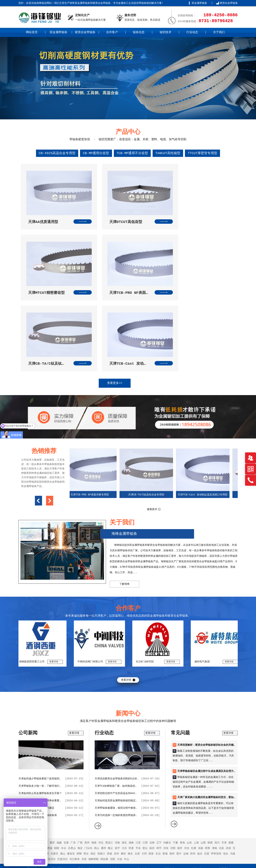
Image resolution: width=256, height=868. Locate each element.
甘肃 (66, 758)
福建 (59, 758)
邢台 (86, 769)
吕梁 (207, 769)
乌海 (233, 769)
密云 (145, 763)
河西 (173, 763)
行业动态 (192, 32)
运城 (186, 769)
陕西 (210, 758)
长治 (158, 769)
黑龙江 (109, 758)
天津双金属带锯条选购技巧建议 (36, 723)
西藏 (22, 763)
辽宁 (159, 758)
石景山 (72, 763)
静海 (39, 769)
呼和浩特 (216, 769)
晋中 (179, 769)
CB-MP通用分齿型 (96, 153)
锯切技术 (166, 32)
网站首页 (32, 32)
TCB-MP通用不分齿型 (132, 153)
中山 (126, 774)
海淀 (80, 763)
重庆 (52, 758)
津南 (215, 763)
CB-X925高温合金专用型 (57, 153)
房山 (96, 763)
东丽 (201, 763)
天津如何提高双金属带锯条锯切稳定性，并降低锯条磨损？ (128, 715)
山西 (203, 758)
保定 (93, 769)
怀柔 (131, 763)
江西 (145, 758)
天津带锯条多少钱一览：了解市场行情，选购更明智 (48, 701)
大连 (120, 774)
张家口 (101, 769)
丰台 (64, 763)
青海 (182, 758)
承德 (109, 769)
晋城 (165, 769)
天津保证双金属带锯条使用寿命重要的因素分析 (45, 715)
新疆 (231, 758)
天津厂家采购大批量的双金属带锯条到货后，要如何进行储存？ (213, 712)
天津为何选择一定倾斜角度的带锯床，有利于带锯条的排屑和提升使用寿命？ (138, 730)
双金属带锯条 (199, 3)
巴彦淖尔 (62, 774)
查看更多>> (124, 298)
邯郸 (79, 769)
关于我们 (219, 32)
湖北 (124, 758)
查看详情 (126, 595)
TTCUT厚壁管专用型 (202, 153)
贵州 (87, 758)
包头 (226, 769)
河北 (101, 758)
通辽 (29, 774)
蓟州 (46, 769)
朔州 (172, 769)
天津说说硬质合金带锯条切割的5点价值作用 (120, 694)
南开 (180, 763)
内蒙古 (167, 758)
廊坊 (123, 769)
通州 (103, 763)
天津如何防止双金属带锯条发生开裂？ (40, 708)
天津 (224, 758)
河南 (117, 758)
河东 (166, 763)
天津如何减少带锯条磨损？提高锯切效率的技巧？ (47, 694)
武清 (228, 763)
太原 (137, 769)
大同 (144, 769)
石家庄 (54, 769)
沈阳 (113, 774)
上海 (196, 758)
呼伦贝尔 (50, 774)
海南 (94, 758)
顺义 (110, 763)
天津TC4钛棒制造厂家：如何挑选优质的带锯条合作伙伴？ (128, 701)
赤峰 (22, 774)
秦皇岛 (71, 769)
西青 (208, 763)
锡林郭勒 (94, 774)
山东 (189, 758)
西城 (50, 763)
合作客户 (112, 32)
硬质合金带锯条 (229, 3)
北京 (45, 758)
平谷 (138, 763)
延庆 (152, 763)
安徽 (38, 758)
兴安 (84, 774)
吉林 (152, 758)
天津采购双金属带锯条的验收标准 (38, 730)
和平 (159, 763)
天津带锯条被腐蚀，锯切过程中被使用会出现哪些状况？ (127, 723)
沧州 (116, 769)
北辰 (221, 763)
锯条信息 (139, 32)
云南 (29, 763)
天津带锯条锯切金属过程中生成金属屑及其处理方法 (207, 686)
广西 (80, 758)
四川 (217, 758)
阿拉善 (104, 774)
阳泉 (151, 769)
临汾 (200, 769)
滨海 (25, 769)
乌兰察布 (75, 774)
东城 (43, 763)
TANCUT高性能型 (168, 153)
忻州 (193, 769)
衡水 (130, 769)
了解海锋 (124, 499)
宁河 (32, 769)
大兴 (124, 763)
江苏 (138, 758)
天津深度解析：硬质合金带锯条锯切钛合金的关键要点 (208, 660)
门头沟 (88, 763)
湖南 (131, 758)
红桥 (194, 763)
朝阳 (57, 763)
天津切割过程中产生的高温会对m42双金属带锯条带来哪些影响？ (131, 708)
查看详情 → (76, 648)
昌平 (117, 763)
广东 (73, 758)
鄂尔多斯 (38, 774)
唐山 (63, 769)
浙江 (36, 763)
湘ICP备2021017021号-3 (168, 860)
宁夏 (175, 758)
